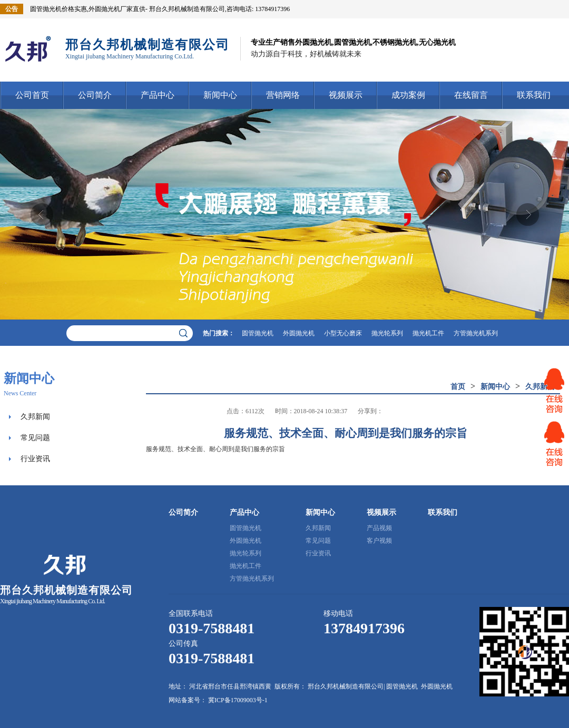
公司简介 (95, 95)
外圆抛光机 (299, 333)
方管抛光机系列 (476, 333)
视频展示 (346, 95)
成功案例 (408, 95)
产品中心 (158, 95)
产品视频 (379, 528)
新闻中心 (220, 95)
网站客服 (554, 391)
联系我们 (534, 95)
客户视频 (379, 541)
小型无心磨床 (343, 333)
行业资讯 (35, 459)
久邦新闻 (35, 417)
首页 (458, 387)
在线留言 (471, 95)
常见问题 (35, 438)
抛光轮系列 (387, 333)
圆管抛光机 (258, 333)
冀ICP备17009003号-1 (238, 700)
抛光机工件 (428, 333)
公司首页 (32, 95)
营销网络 (283, 95)
